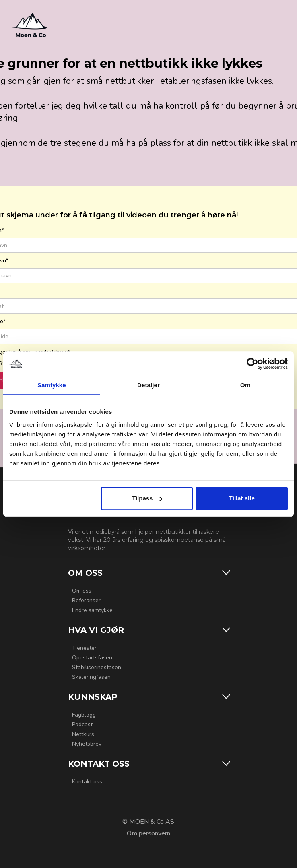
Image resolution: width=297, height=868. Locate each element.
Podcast (82, 725)
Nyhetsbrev (87, 744)
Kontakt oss (87, 782)
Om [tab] (245, 385)
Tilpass (147, 498)
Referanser (86, 601)
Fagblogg (84, 715)
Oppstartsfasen (92, 658)
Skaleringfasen (91, 677)
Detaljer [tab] (148, 385)
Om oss (82, 591)
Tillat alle (242, 498)
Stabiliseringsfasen (97, 668)
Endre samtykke (92, 610)
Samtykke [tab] (52, 385)
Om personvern (148, 833)
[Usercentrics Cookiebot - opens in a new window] (253, 364)
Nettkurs (83, 734)
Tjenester (84, 648)
